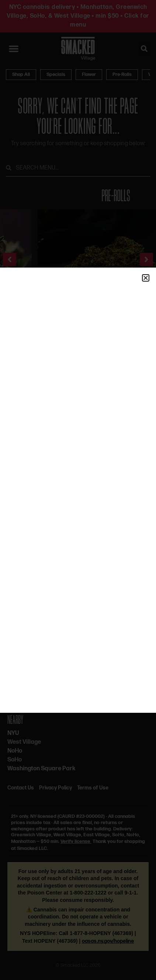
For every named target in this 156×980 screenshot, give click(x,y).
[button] (146, 278)
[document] (78, 490)
